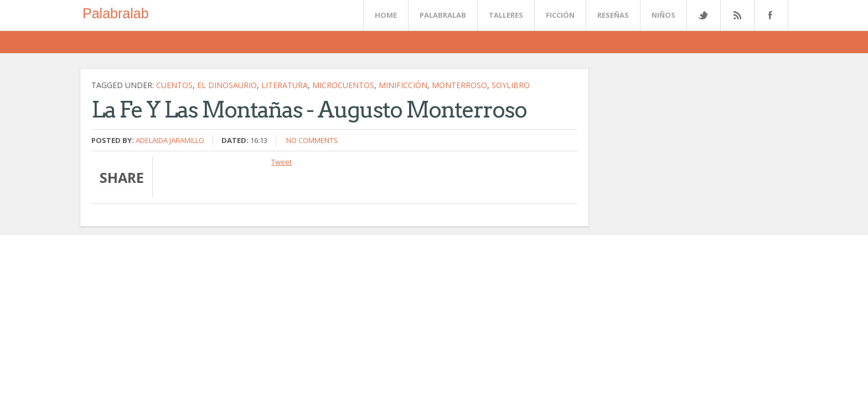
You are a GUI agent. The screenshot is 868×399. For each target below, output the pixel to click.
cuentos (174, 85)
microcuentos (343, 85)
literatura (285, 85)
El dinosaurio (227, 85)
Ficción (560, 15)
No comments (312, 140)
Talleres (506, 15)
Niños (663, 15)
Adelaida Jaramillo (170, 140)
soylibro (511, 85)
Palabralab (116, 13)
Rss (737, 15)
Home (386, 15)
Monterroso (459, 85)
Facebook (769, 15)
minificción (403, 85)
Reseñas (613, 15)
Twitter (703, 15)
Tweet (281, 162)
